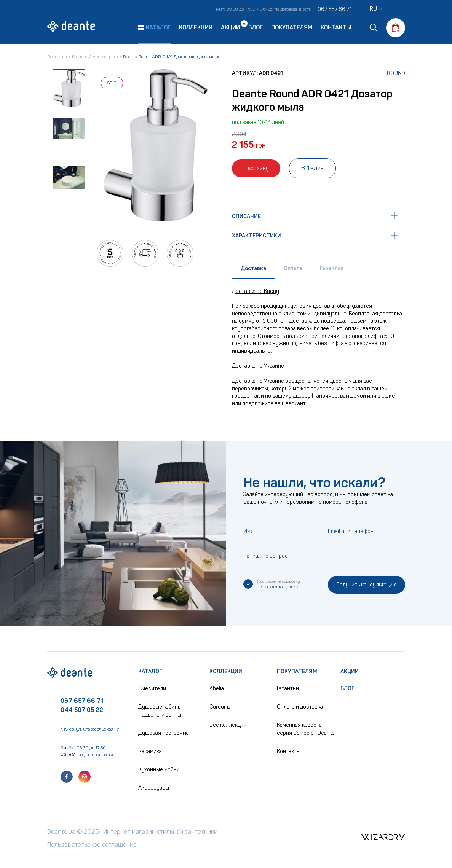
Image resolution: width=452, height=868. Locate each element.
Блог (256, 27)
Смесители (152, 689)
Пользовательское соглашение (92, 845)
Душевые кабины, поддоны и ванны (161, 711)
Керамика (150, 751)
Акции (230, 27)
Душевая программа (164, 733)
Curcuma (220, 707)
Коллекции (196, 27)
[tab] (253, 270)
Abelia (217, 689)
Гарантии (288, 689)
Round (396, 73)
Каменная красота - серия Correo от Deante (306, 729)
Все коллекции (228, 725)
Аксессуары (154, 788)
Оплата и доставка (300, 707)
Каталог (150, 671)
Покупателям (292, 27)
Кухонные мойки (159, 770)
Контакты (336, 27)
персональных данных (278, 587)
